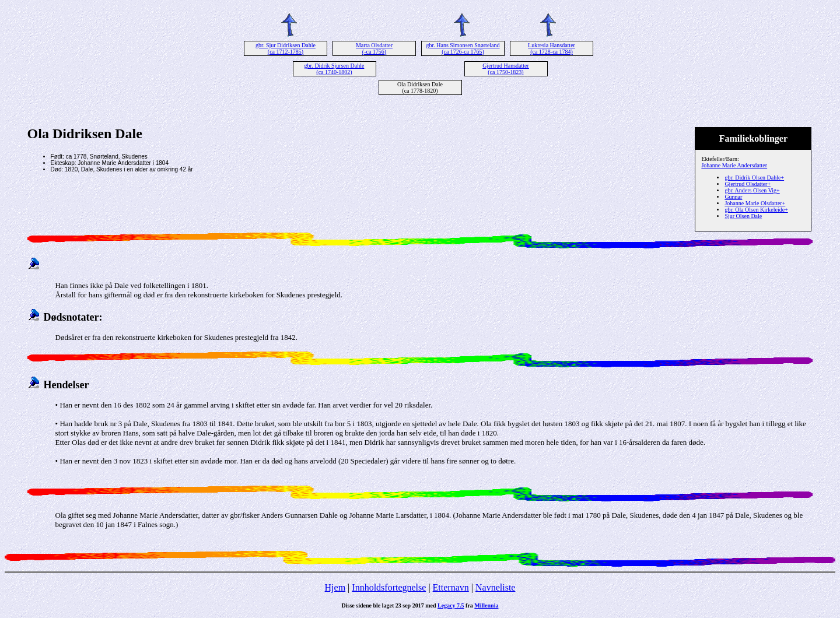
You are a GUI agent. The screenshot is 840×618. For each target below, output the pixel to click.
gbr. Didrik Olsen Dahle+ (754, 178)
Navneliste (495, 587)
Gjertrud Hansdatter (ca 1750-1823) (506, 69)
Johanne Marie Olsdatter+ (755, 203)
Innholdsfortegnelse (389, 587)
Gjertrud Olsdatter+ (748, 184)
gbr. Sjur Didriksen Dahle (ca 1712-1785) (286, 48)
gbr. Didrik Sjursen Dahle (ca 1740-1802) (335, 69)
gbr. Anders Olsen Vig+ (752, 190)
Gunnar (733, 197)
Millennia (486, 605)
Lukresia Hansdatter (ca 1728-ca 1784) (552, 48)
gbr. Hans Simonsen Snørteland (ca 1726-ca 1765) (463, 48)
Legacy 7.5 (451, 605)
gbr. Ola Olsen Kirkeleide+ (756, 210)
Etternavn (451, 587)
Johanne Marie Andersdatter (734, 165)
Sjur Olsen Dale (743, 216)
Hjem (335, 587)
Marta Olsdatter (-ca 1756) (374, 48)
